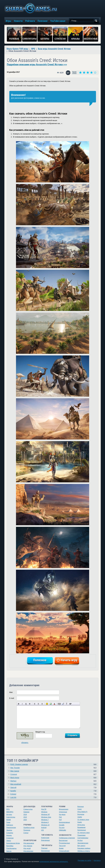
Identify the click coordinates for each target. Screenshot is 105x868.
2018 (25, 814)
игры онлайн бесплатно (31, 8)
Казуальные (82, 830)
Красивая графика (84, 848)
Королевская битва (13, 843)
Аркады (9, 835)
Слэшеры (10, 833)
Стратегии (10, 838)
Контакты (97, 860)
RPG (8, 809)
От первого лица (83, 820)
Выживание (82, 827)
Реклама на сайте (84, 860)
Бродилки (81, 814)
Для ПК (44, 809)
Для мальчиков (29, 843)
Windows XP (46, 814)
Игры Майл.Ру (83, 812)
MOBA (9, 820)
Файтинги (10, 825)
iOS (43, 830)
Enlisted (13, 794)
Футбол (80, 840)
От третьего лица (84, 833)
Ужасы (9, 841)
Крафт (80, 822)
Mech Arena (15, 778)
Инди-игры (81, 825)
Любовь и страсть (84, 851)
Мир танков (15, 771)
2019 (25, 817)
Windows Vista (46, 817)
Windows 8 (45, 822)
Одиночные (63, 812)
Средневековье (83, 838)
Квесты (9, 851)
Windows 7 (45, 820)
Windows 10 (45, 825)
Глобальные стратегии (67, 838)
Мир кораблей (16, 784)
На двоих (62, 814)
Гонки (8, 822)
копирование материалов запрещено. (54, 862)
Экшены (9, 830)
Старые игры (28, 809)
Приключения (11, 827)
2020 (25, 820)
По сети (62, 827)
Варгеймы (10, 846)
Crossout (14, 774)
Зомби (80, 817)
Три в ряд (62, 846)
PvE (60, 817)
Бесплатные (46, 851)
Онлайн (62, 825)
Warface (13, 781)
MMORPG (10, 812)
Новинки (26, 812)
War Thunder (15, 768)
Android (44, 827)
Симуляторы (11, 817)
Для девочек (28, 846)
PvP (60, 820)
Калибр (13, 791)
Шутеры (9, 814)
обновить (25, 743)
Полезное (27, 830)
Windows (44, 812)
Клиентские (45, 838)
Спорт (80, 809)
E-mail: (12, 698)
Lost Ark (13, 797)
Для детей (27, 848)
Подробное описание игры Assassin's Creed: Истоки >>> (37, 65)
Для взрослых (28, 851)
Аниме (61, 848)
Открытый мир (64, 851)
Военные (81, 806)
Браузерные (46, 840)
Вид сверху (81, 846)
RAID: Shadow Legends (19, 764)
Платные (44, 848)
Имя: (11, 692)
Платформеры (11, 848)
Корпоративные (65, 822)
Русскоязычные (65, 843)
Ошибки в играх (29, 827)
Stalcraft (13, 788)
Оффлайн (63, 830)
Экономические (83, 843)
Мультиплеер (64, 809)
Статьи (26, 833)
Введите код (40, 732)
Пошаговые (82, 835)
